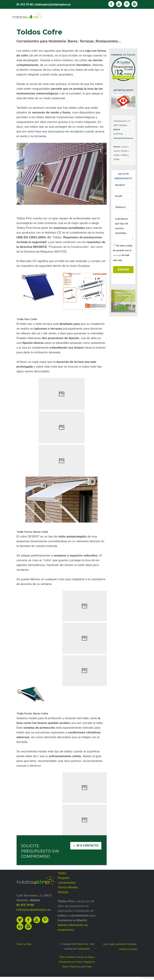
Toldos (62, 873)
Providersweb (83, 949)
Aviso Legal (117, 255)
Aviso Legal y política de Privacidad (120, 944)
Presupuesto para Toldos (70, 962)
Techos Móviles (68, 887)
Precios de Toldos (85, 957)
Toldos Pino (82, 944)
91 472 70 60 (25, 4)
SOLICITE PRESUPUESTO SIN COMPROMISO (40, 851)
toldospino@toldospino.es (53, 4)
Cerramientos (67, 883)
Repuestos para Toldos (81, 967)
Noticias (63, 892)
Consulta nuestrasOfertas (122, 308)
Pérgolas (64, 878)
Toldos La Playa (24, 944)
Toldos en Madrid (67, 957)
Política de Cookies (129, 949)
